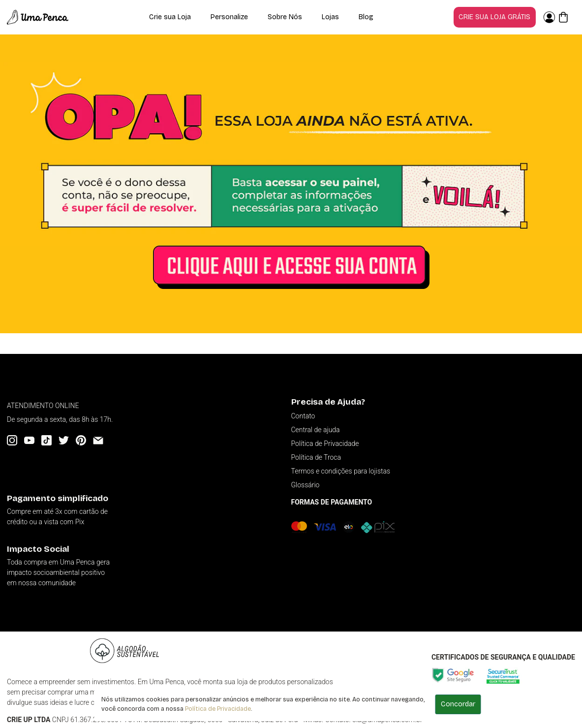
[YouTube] (29, 440)
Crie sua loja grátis (494, 17)
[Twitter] (64, 440)
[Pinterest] (81, 440)
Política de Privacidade (218, 709)
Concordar (458, 704)
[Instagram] (12, 440)
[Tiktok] (46, 440)
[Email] (98, 440)
